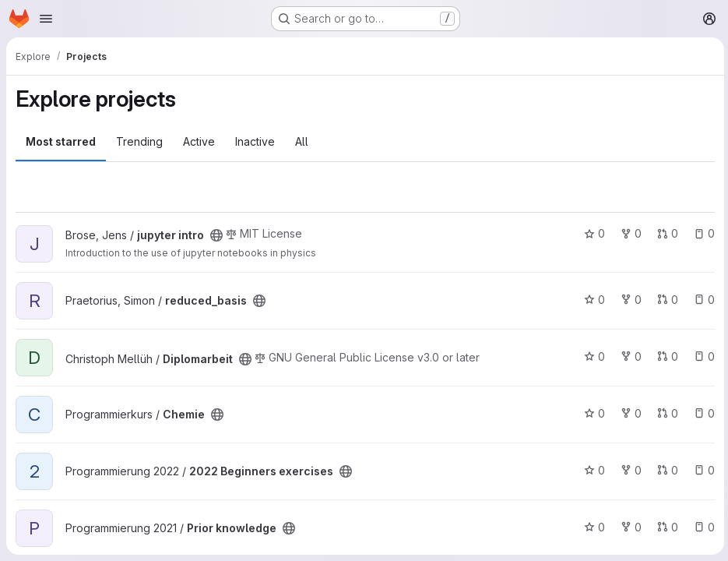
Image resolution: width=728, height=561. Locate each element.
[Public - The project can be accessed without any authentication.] (216, 235)
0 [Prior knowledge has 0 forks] (629, 527)
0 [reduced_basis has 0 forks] (629, 300)
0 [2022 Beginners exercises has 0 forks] (629, 470)
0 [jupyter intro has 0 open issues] (702, 233)
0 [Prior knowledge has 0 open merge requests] (665, 527)
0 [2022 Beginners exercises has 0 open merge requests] (665, 470)
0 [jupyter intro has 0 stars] (592, 233)
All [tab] (302, 141)
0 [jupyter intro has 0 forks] (629, 233)
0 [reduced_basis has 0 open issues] (702, 300)
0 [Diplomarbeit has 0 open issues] (702, 356)
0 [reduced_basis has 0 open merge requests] (665, 300)
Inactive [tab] (255, 141)
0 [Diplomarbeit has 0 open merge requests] (665, 356)
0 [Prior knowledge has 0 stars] (592, 527)
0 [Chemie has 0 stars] (592, 413)
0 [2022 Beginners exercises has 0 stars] (592, 470)
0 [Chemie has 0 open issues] (702, 413)
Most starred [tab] (61, 141)
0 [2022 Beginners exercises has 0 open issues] (702, 470)
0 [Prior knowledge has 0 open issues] (702, 527)
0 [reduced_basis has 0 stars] (592, 300)
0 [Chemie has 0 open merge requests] (665, 413)
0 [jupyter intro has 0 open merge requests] (665, 233)
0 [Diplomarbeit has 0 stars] (592, 356)
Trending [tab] (139, 141)
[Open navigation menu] (46, 19)
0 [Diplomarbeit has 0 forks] (629, 356)
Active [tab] (199, 141)
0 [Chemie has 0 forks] (629, 413)
